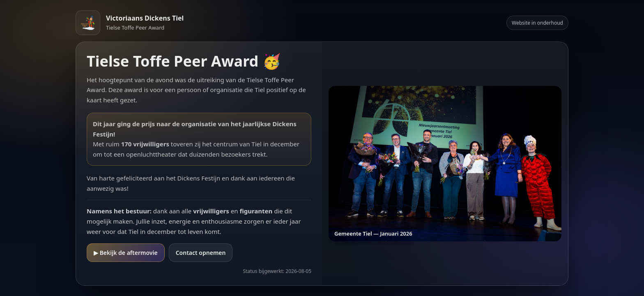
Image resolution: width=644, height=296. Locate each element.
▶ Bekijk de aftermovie (126, 253)
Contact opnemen (201, 253)
